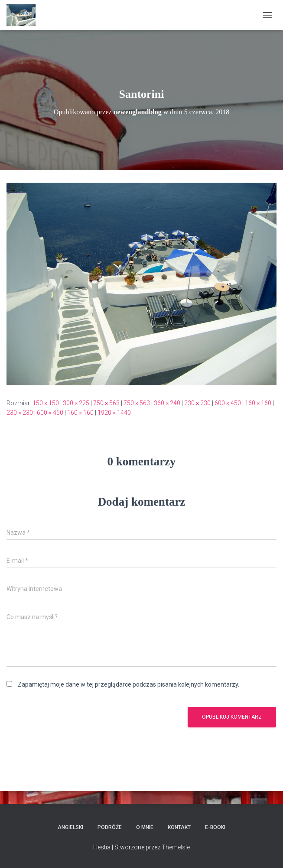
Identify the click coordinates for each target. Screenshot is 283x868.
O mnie (145, 827)
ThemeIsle (176, 847)
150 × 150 (46, 403)
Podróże (110, 827)
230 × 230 (197, 403)
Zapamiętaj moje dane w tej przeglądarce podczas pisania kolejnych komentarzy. (128, 684)
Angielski (70, 827)
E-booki (215, 827)
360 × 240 (167, 403)
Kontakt (179, 827)
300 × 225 (76, 403)
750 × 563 (106, 403)
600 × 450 (228, 403)
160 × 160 (258, 403)
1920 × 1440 (114, 413)
